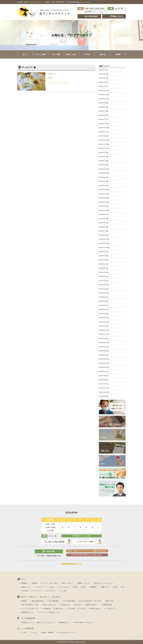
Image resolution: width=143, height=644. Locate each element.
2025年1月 (102, 136)
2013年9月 (102, 396)
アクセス (87, 54)
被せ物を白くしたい (28, 612)
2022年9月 (102, 252)
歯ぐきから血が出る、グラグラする (91, 601)
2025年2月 (102, 132)
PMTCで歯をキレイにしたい (84, 622)
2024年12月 (103, 140)
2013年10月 (103, 392)
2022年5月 (102, 268)
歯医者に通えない (92, 605)
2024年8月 (102, 157)
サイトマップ (38, 591)
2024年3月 (102, 177)
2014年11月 (103, 363)
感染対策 (35, 583)
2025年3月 (102, 128)
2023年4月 (102, 223)
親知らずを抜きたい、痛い (30, 605)
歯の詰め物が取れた (38, 601)
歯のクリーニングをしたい (46, 622)
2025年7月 (102, 111)
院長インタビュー (68, 583)
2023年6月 (102, 214)
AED (84, 587)
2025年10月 (103, 99)
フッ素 (24, 633)
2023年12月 (103, 190)
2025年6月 (102, 115)
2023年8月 (102, 206)
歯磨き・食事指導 (48, 633)
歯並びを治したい (96, 609)
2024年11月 (103, 144)
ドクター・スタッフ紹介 (50, 583)
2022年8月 (102, 256)
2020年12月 (103, 293)
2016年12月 (103, 343)
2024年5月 (102, 169)
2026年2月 (102, 82)
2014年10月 (103, 367)
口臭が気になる (65, 605)
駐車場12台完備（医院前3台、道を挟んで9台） (87, 555)
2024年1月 (102, 185)
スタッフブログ (64, 587)
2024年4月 (102, 173)
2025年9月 (102, 103)
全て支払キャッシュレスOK (82, 536)
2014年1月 (102, 384)
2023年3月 (102, 227)
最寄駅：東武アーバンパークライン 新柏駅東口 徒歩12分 (87, 551)
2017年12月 (103, 334)
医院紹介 (25, 583)
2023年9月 (102, 202)
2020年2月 (102, 309)
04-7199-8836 (91, 16)
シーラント (34, 633)
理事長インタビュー (84, 583)
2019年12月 (103, 318)
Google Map (50, 551)
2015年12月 (103, 359)
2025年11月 (103, 95)
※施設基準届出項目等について (71, 564)
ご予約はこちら (116, 16)
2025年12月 (103, 90)
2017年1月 (102, 338)
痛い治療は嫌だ (54, 601)
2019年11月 (103, 322)
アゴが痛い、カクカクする (77, 609)
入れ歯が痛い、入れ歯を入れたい (54, 609)
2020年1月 (102, 314)
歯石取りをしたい (27, 622)
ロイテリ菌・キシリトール (66, 633)
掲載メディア (106, 587)
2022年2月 (102, 281)
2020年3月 (102, 305)
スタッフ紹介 (56, 54)
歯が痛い (25, 601)
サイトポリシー (51, 591)
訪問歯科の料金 (107, 605)
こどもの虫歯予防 (27, 628)
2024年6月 (102, 165)
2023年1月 (102, 235)
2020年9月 (102, 297)
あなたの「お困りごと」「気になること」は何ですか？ (41, 597)
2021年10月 (103, 285)
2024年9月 (102, 152)
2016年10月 (103, 351)
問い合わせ (25, 591)
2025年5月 (102, 119)
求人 (123, 587)
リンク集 (63, 591)
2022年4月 (102, 272)
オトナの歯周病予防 (28, 618)
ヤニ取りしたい (111, 609)
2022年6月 (102, 264)
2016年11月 (103, 347)
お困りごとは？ (71, 54)
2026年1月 (102, 86)
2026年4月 (102, 74)
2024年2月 (102, 181)
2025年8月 (102, 107)
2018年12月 (103, 330)
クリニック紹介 (40, 54)
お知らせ (102, 54)
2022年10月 (103, 247)
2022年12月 (103, 239)
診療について (26, 587)
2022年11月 (103, 243)
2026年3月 (102, 78)
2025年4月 (102, 124)
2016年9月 (102, 355)
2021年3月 (102, 289)
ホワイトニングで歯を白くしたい (49, 612)
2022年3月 (102, 276)
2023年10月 (103, 198)
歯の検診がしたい (65, 622)
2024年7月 (102, 161)
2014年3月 (102, 376)
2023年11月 (103, 194)
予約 (116, 587)
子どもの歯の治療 (69, 601)
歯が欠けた (78, 605)
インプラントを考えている (30, 609)
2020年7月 (102, 301)
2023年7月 (102, 210)
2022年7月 (102, 260)
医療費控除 (93, 587)
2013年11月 (103, 388)
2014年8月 (102, 371)
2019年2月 (102, 326)
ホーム (25, 54)
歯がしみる (110, 601)
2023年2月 (102, 231)
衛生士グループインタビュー (104, 583)
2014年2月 (102, 380)
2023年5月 (102, 219)
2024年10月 (103, 148)
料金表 (118, 54)
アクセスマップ (40, 587)
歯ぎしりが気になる (49, 605)
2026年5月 (102, 70)
